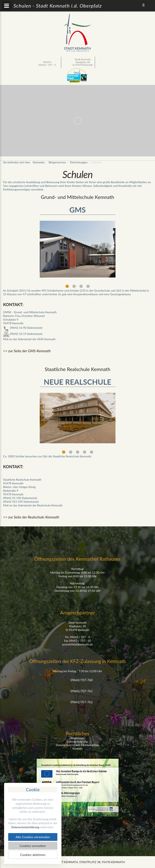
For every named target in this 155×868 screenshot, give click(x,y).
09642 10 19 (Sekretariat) (23, 334)
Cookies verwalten (33, 846)
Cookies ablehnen (33, 855)
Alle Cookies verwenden (33, 837)
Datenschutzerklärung (25, 827)
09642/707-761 (81, 691)
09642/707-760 (81, 680)
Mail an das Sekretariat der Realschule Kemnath (33, 505)
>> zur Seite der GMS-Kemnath (27, 351)
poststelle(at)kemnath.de (77, 644)
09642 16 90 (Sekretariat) (23, 328)
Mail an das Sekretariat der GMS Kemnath (29, 339)
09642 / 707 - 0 (47, 65)
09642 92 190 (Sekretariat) (20, 498)
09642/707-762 (81, 702)
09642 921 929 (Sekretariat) (21, 502)
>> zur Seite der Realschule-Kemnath (31, 517)
